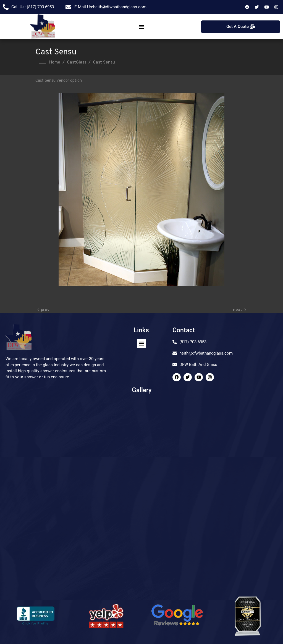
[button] (141, 27)
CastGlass (77, 63)
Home (55, 63)
